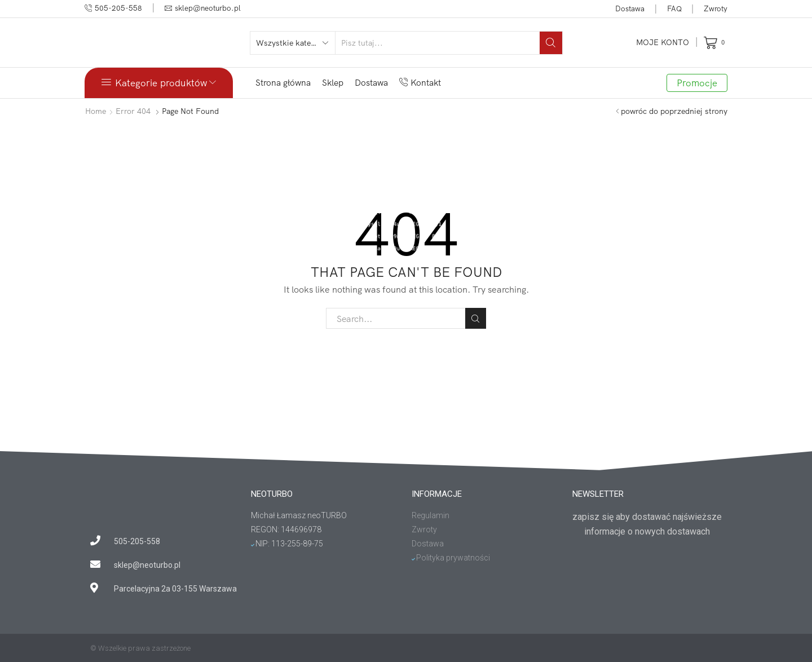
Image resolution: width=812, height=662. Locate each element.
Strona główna (283, 83)
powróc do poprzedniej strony (674, 111)
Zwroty (716, 8)
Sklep (333, 83)
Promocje (697, 83)
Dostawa (630, 8)
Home (96, 111)
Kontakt (420, 83)
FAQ (674, 8)
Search (476, 319)
